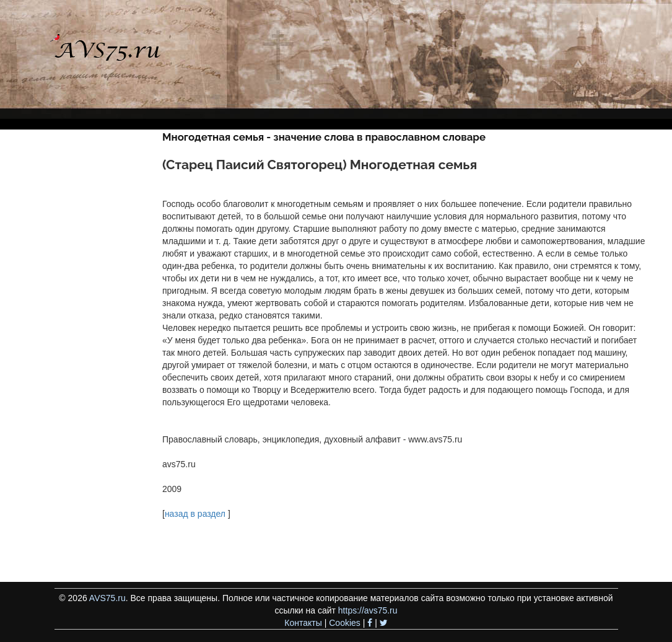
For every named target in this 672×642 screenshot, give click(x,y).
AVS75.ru (107, 598)
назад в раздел (195, 514)
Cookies (345, 623)
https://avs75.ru (368, 610)
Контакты (303, 623)
